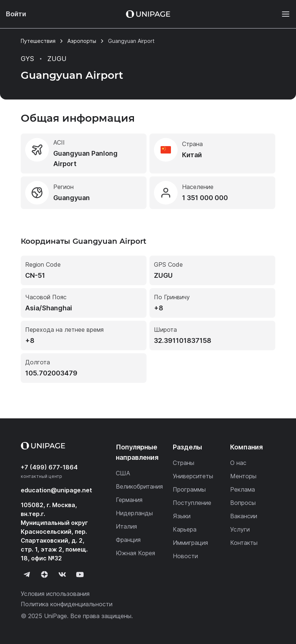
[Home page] (148, 14)
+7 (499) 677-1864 (49, 467)
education (56, 490)
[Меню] (282, 14)
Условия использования (55, 594)
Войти (16, 14)
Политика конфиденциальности (67, 604)
